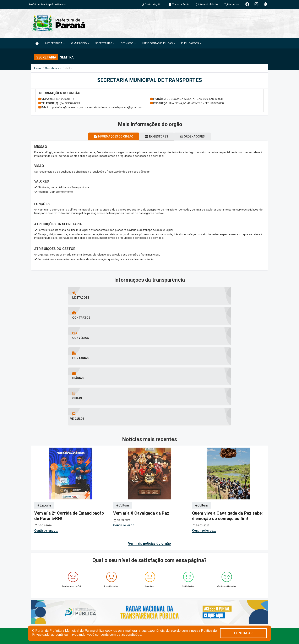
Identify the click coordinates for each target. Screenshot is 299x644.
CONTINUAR (243, 633)
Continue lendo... (46, 430)
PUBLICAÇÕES (191, 43)
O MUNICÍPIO (80, 43)
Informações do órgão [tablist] (108, 136)
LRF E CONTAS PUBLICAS (159, 43)
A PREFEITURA (55, 43)
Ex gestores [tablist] (156, 136)
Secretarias (52, 68)
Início (38, 68)
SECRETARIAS (105, 43)
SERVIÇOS (128, 43)
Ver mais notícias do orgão (150, 443)
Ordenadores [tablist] (198, 136)
